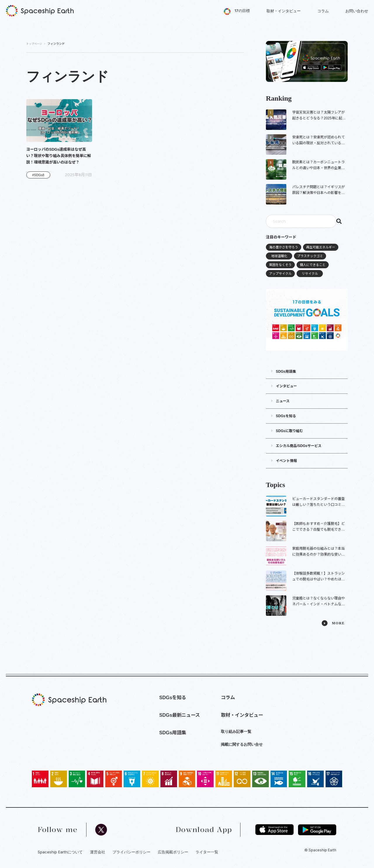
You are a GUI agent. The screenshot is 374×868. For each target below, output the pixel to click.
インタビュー (286, 386)
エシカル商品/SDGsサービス (299, 446)
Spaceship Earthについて (60, 852)
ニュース (283, 401)
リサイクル (310, 274)
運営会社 (98, 852)
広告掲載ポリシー (173, 852)
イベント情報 (286, 461)
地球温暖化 (279, 256)
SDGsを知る (286, 416)
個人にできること (313, 265)
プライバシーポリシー (131, 852)
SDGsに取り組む (289, 431)
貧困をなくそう (280, 265)
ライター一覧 (207, 852)
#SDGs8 (38, 175)
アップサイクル (280, 274)
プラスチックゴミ (310, 256)
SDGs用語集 (286, 372)
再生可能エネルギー (321, 247)
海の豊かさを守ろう (284, 247)
